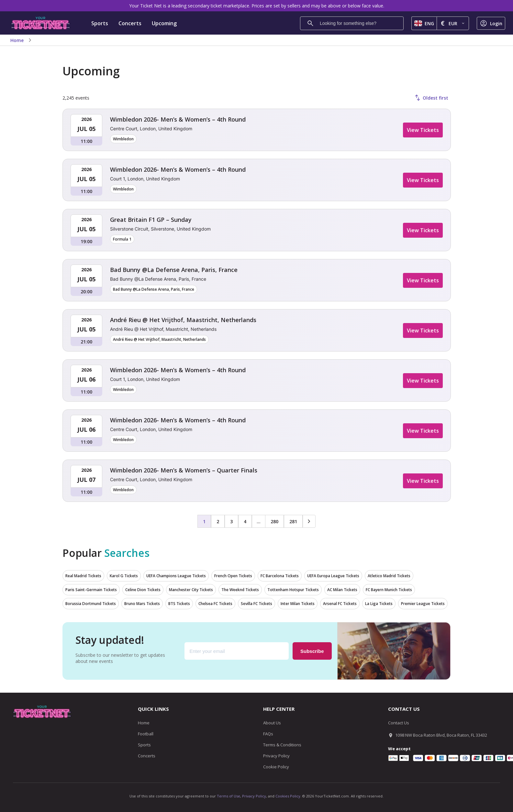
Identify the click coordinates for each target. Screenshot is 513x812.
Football (146, 734)
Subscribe (312, 651)
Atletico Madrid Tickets (389, 576)
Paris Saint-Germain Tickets (91, 590)
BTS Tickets (179, 604)
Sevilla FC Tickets (256, 604)
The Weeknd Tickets (240, 590)
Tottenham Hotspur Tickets (293, 590)
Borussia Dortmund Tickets (91, 604)
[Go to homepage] (41, 23)
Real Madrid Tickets (83, 576)
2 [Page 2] (218, 521)
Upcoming (164, 23)
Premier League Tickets (423, 604)
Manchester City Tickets (191, 590)
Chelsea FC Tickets (215, 604)
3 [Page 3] (231, 521)
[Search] (310, 23)
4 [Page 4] (245, 521)
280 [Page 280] (274, 521)
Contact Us (399, 723)
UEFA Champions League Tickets (176, 576)
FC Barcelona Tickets (280, 576)
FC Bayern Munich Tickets (389, 590)
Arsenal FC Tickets (340, 604)
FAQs (268, 734)
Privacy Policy (276, 756)
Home (17, 40)
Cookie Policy (276, 767)
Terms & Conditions (282, 745)
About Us (272, 723)
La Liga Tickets (379, 604)
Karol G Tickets (124, 576)
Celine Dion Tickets (143, 590)
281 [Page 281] (293, 521)
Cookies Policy (288, 796)
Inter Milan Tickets (298, 604)
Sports (100, 23)
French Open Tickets (233, 576)
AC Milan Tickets (342, 590)
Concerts (130, 23)
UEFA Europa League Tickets (333, 576)
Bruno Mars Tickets (142, 604)
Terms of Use (229, 796)
